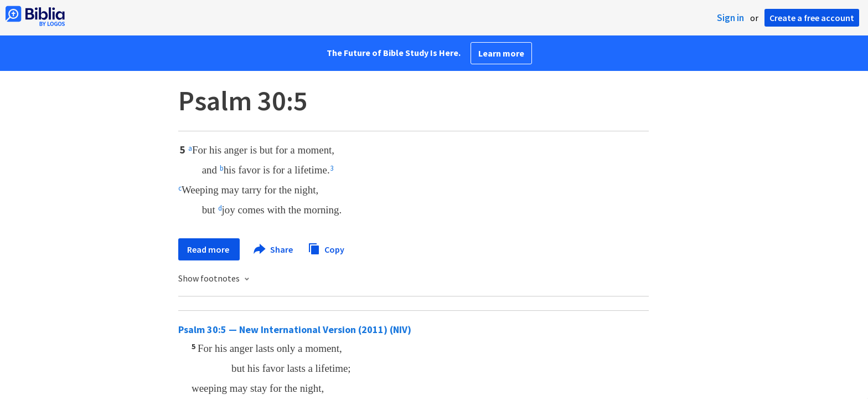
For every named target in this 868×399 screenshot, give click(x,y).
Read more (209, 249)
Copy (326, 248)
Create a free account (812, 18)
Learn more (501, 53)
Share (274, 249)
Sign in (730, 18)
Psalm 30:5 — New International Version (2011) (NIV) (295, 329)
